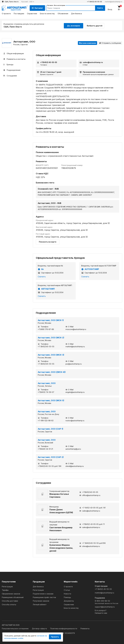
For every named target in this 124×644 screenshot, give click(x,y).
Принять (55, 637)
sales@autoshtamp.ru (90, 511)
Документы (69, 601)
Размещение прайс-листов (44, 597)
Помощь (67, 597)
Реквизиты (85, 628)
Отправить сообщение (110, 43)
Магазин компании (87, 43)
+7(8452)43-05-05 (89, 492)
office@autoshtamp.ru (90, 495)
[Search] (68, 8)
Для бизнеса (76, 14)
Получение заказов (41, 601)
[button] (28, 2)
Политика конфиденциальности (64, 628)
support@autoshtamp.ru (105, 607)
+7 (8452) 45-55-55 (94, 2)
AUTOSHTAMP (90, 269)
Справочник (32, 14)
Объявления (63, 14)
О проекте (6, 14)
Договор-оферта (40, 628)
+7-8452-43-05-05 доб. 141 (92, 508)
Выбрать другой (95, 25)
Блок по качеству (47, 14)
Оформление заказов (11, 593)
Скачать (42, 276)
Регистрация (7, 586)
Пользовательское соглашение (15, 628)
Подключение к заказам (43, 593)
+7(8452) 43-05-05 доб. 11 (92, 524)
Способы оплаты (9, 604)
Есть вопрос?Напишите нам (101, 612)
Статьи (67, 590)
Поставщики (19, 14)
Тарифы (5, 590)
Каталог (37, 8)
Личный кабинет (40, 604)
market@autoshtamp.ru (114, 2)
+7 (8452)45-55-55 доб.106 (92, 543)
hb (41, 269)
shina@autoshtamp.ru (90, 546)
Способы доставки (10, 601)
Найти (100, 8)
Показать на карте (48, 242)
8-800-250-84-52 (108, 602)
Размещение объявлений (13, 597)
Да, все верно (74, 25)
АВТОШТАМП (46, 289)
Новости (67, 593)
